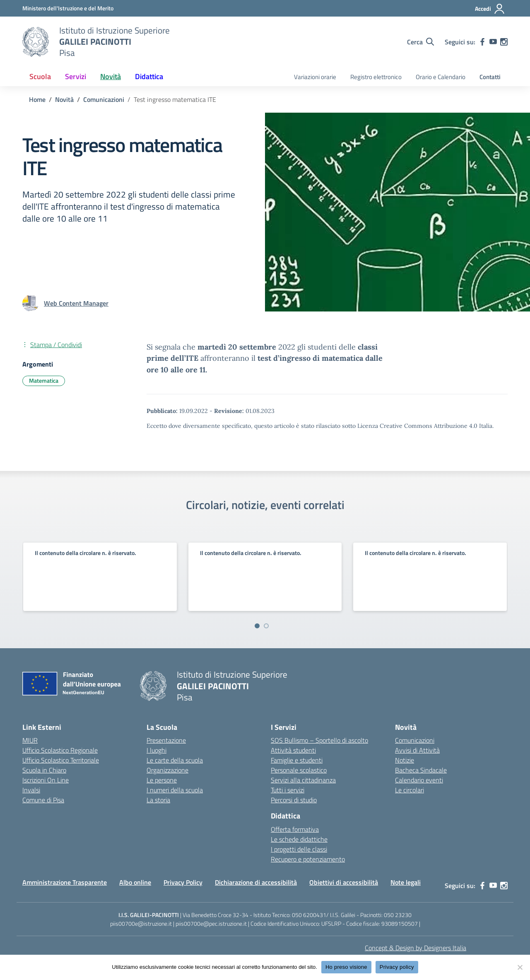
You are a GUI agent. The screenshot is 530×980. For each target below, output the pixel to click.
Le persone (162, 780)
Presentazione (166, 740)
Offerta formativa (295, 829)
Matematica (44, 380)
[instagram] (504, 42)
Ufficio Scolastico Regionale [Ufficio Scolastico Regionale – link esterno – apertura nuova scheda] (60, 750)
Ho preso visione (346, 967)
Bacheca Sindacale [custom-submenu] (421, 770)
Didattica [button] (149, 76)
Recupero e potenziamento (308, 859)
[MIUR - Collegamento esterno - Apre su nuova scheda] (68, 8)
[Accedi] (490, 9)
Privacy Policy (183, 882)
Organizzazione (167, 770)
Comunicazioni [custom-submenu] (415, 740)
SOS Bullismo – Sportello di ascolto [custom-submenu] (319, 740)
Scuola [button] (40, 76)
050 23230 (398, 915)
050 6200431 (309, 915)
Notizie (405, 760)
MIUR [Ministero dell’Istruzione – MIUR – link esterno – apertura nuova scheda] (30, 740)
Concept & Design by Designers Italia (416, 948)
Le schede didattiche (299, 839)
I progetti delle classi (299, 849)
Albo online (135, 882)
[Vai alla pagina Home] (37, 99)
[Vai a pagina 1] (257, 626)
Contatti (490, 77)
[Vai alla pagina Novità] (64, 99)
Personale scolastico (299, 770)
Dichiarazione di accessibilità (256, 882)
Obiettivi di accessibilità (344, 882)
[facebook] (482, 42)
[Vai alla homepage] (36, 42)
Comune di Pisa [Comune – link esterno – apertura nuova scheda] (43, 800)
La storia (158, 800)
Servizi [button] (76, 76)
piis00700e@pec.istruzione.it (211, 923)
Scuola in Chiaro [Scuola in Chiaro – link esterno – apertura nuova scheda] (44, 770)
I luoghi (157, 750)
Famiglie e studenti (297, 760)
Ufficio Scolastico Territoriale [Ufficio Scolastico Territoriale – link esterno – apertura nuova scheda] (61, 760)
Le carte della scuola (175, 760)
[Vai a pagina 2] (266, 626)
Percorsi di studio (294, 800)
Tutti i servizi (288, 790)
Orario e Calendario (441, 77)
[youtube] (493, 42)
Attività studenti (293, 750)
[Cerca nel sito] (420, 42)
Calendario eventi (419, 780)
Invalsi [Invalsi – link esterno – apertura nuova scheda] (31, 790)
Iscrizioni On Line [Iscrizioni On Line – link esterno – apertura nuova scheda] (46, 780)
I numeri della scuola (175, 790)
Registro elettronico (376, 77)
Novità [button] (111, 76)
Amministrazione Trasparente (65, 882)
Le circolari (410, 790)
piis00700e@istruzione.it (141, 923)
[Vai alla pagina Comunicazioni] (104, 99)
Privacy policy (397, 967)
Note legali (406, 882)
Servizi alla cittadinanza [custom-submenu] (303, 780)
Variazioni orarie (315, 77)
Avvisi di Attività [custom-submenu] (417, 750)
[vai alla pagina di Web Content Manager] (76, 303)
